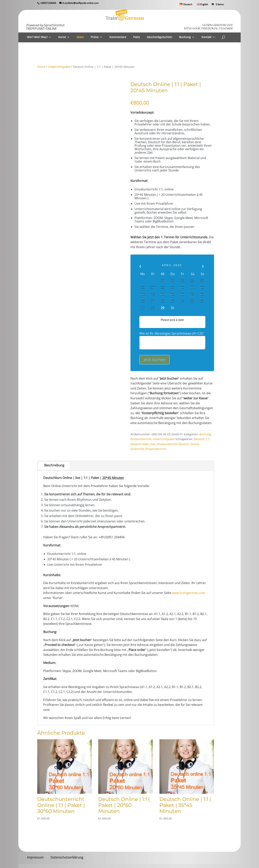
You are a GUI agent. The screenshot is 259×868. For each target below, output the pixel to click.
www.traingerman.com (189, 593)
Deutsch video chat (143, 444)
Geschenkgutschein (160, 37)
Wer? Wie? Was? (37, 37)
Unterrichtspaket (59, 67)
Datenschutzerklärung (67, 857)
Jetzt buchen (154, 360)
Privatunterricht (156, 449)
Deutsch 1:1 (202, 439)
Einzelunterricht (141, 439)
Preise (95, 37)
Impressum (35, 857)
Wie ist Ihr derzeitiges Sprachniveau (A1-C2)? (171, 333)
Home (41, 67)
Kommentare (118, 37)
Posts (137, 37)
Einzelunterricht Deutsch (173, 444)
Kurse (62, 37)
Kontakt (206, 37)
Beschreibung (54, 465)
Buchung (185, 37)
